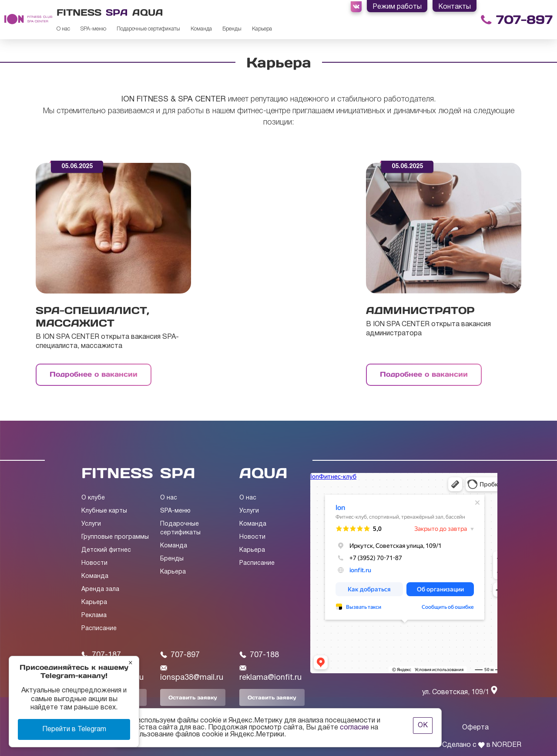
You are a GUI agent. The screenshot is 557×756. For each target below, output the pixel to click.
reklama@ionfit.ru (270, 673)
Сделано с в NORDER (482, 745)
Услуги (91, 524)
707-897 (524, 20)
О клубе (93, 498)
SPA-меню (93, 29)
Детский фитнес (106, 550)
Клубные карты (104, 511)
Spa (117, 12)
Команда (201, 29)
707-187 (101, 655)
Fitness (79, 12)
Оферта (475, 728)
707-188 (259, 655)
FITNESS (117, 473)
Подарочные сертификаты (148, 29)
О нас (63, 29)
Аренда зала (100, 589)
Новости (94, 563)
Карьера (262, 29)
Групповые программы (115, 537)
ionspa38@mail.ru (192, 673)
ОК (423, 726)
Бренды (232, 29)
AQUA (263, 473)
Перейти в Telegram (74, 729)
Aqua (148, 12)
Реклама (94, 616)
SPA (178, 473)
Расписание (99, 629)
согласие (354, 728)
